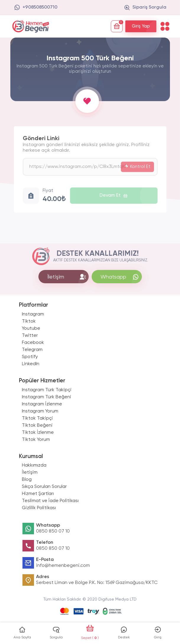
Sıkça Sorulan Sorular (44, 487)
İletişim (30, 473)
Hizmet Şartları (38, 494)
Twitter (30, 336)
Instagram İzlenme (42, 404)
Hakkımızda (34, 465)
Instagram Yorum (40, 411)
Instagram (33, 314)
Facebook (33, 343)
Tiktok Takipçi (37, 418)
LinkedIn (31, 364)
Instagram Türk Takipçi (47, 390)
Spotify (30, 357)
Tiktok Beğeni (37, 425)
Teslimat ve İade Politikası (50, 501)
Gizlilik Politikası (39, 508)
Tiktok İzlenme (38, 433)
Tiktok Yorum (36, 440)
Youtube (31, 329)
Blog (27, 480)
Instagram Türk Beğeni (47, 397)
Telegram (32, 350)
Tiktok (29, 321)
